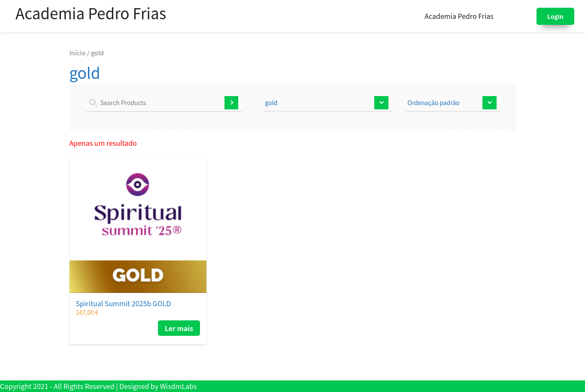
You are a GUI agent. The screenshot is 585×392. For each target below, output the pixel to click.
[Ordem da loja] (453, 104)
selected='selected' (328, 104)
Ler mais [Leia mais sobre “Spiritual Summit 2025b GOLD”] (179, 328)
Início (78, 53)
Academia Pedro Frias (91, 13)
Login (555, 16)
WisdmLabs (179, 386)
